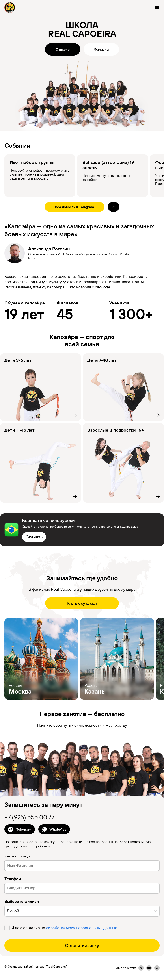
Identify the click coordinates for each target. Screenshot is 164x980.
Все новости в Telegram (75, 207)
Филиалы (102, 49)
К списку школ (82, 603)
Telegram (20, 829)
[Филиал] (41, 387)
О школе (63, 49)
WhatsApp (54, 829)
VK (114, 207)
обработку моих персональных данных (81, 928)
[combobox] (7, 911)
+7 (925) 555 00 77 (29, 817)
